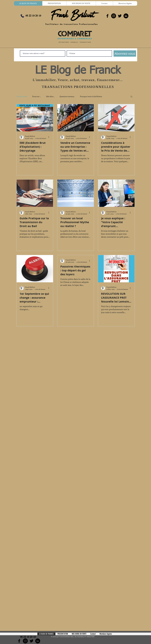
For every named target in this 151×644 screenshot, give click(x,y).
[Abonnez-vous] (125, 53)
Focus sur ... (37, 96)
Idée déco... (50, 96)
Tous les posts (22, 96)
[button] (131, 97)
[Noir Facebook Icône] (107, 16)
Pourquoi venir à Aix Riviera (91, 96)
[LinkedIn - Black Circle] (126, 16)
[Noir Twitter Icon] (120, 16)
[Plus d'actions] (50, 137)
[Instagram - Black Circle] (114, 16)
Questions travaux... (67, 96)
